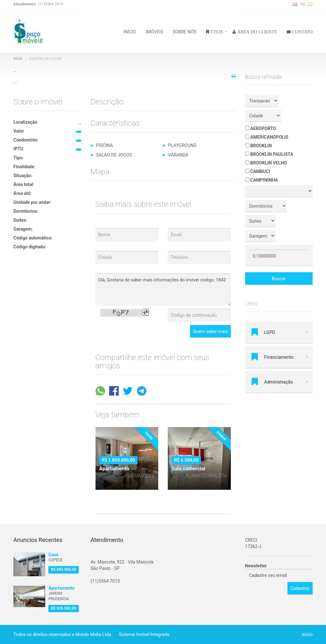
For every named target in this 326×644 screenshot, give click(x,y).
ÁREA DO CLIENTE (256, 31)
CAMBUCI (258, 171)
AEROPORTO (261, 128)
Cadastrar (300, 588)
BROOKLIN (259, 146)
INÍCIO (130, 31)
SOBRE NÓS (184, 31)
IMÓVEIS (155, 31)
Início (18, 59)
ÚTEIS (216, 31)
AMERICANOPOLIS (267, 137)
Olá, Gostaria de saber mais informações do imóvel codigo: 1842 (163, 290)
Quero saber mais (210, 331)
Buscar (279, 279)
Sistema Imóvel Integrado (144, 634)
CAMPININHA (262, 180)
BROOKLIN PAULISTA (269, 154)
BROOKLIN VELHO (266, 163)
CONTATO (302, 31)
